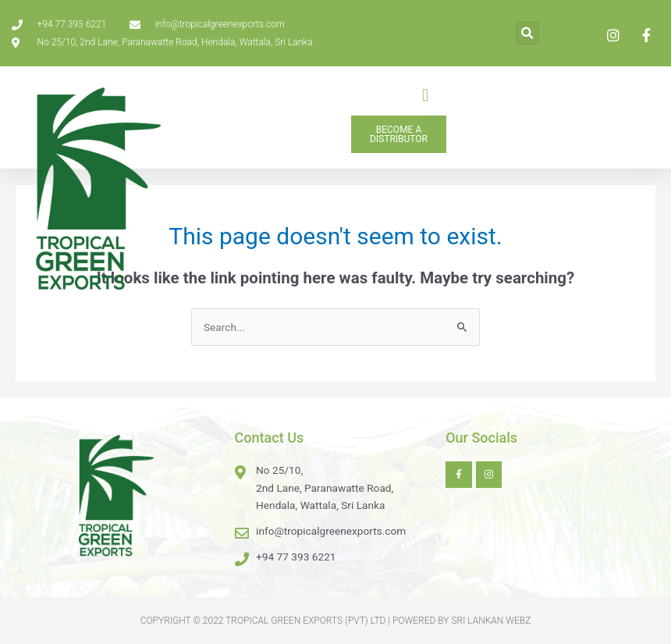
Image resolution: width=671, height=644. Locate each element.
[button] (527, 33)
